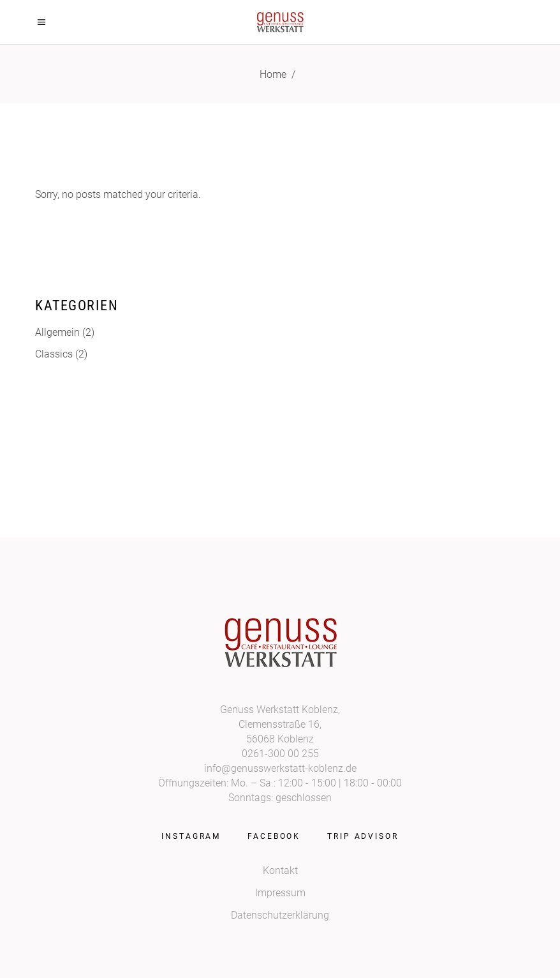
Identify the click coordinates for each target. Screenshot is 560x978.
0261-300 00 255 (280, 754)
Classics (54, 354)
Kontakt (280, 870)
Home (273, 74)
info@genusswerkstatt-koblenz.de (280, 768)
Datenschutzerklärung (280, 915)
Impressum (280, 893)
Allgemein (57, 332)
